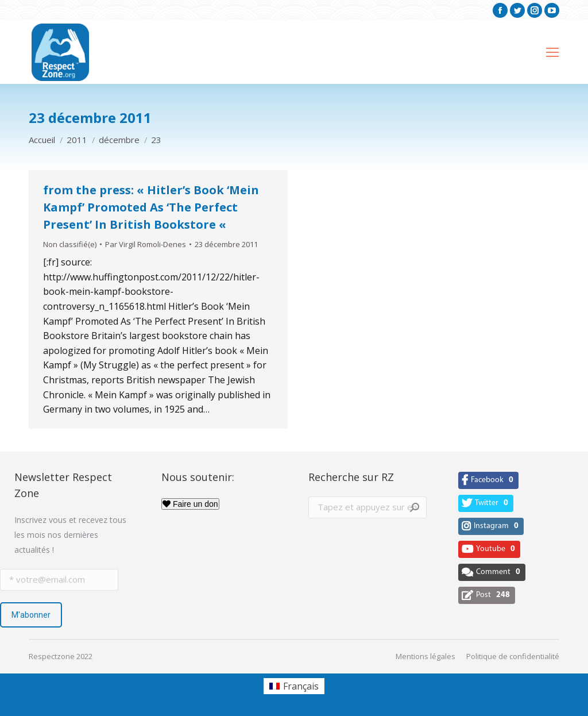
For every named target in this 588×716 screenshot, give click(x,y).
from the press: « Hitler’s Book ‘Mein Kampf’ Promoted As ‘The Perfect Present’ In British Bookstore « (151, 207)
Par (146, 244)
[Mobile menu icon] (552, 52)
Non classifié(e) (70, 244)
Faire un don (190, 504)
